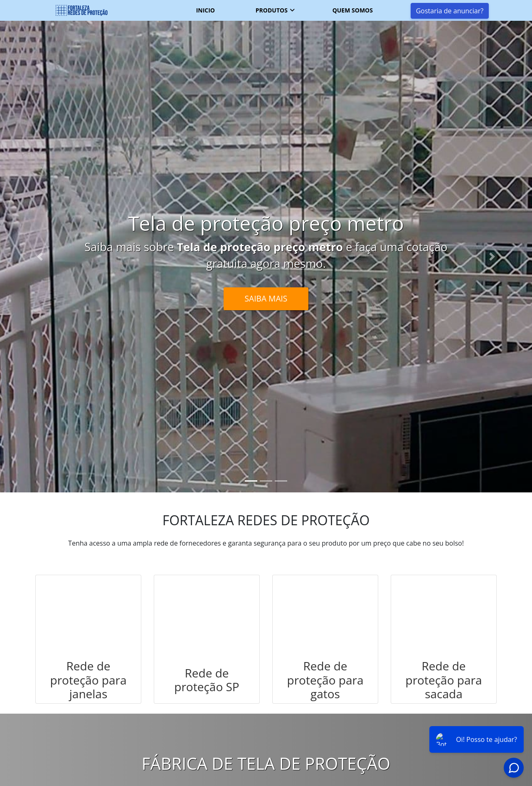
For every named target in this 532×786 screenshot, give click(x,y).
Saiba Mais (266, 298)
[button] (40, 257)
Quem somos (353, 10)
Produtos (272, 10)
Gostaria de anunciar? (450, 11)
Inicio (206, 10)
